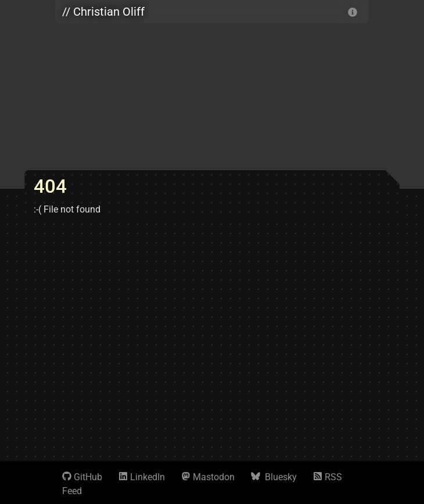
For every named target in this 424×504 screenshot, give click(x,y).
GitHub (82, 477)
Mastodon (208, 477)
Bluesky (274, 477)
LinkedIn (142, 477)
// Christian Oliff (103, 12)
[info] (353, 12)
